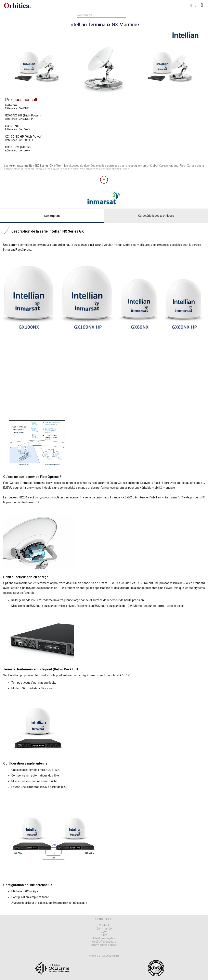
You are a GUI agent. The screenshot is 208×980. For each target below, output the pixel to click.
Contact (104, 925)
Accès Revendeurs (104, 942)
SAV (104, 932)
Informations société (104, 945)
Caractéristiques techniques (156, 216)
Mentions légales (104, 938)
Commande (104, 929)
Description (52, 216)
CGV (104, 935)
